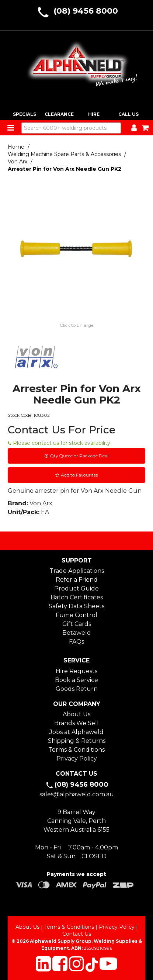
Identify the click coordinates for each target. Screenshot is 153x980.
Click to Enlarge (76, 325)
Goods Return (77, 689)
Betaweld (77, 633)
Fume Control (76, 615)
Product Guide (76, 588)
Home (16, 147)
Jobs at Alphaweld (76, 732)
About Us (76, 714)
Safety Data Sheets (76, 606)
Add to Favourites (79, 475)
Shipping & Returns (77, 741)
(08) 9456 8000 (86, 11)
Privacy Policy (77, 759)
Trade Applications (77, 571)
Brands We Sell (76, 723)
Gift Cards (77, 624)
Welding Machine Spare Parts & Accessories (64, 154)
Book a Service (76, 680)
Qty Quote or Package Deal (79, 456)
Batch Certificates (77, 597)
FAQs (76, 642)
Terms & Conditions (76, 750)
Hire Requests (76, 671)
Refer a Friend (77, 580)
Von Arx (18, 162)
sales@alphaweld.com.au (77, 794)
